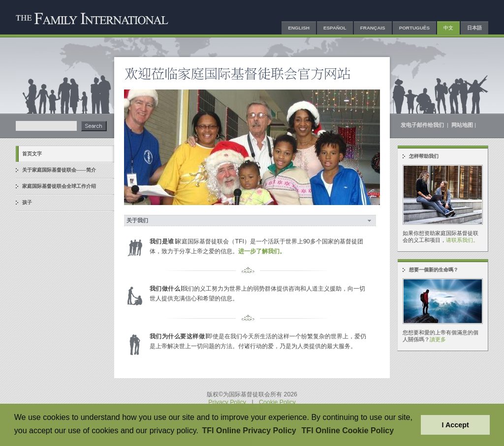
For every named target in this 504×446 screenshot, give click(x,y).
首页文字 (32, 154)
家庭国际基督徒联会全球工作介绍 (59, 186)
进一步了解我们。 (262, 251)
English (299, 28)
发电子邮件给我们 (423, 125)
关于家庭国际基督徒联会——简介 (59, 170)
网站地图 (462, 125)
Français (373, 28)
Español (335, 28)
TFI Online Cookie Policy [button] (348, 431)
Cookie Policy (277, 402)
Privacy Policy (227, 402)
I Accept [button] (455, 425)
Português (414, 28)
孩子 (27, 202)
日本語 (474, 28)
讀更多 (438, 339)
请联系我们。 (462, 240)
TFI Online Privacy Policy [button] (249, 431)
